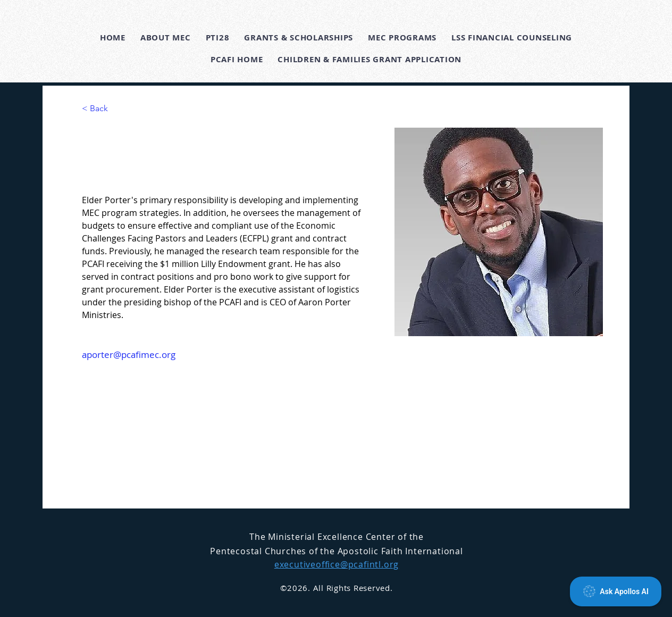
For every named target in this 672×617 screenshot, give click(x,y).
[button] (166, 37)
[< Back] (103, 109)
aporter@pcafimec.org (129, 355)
